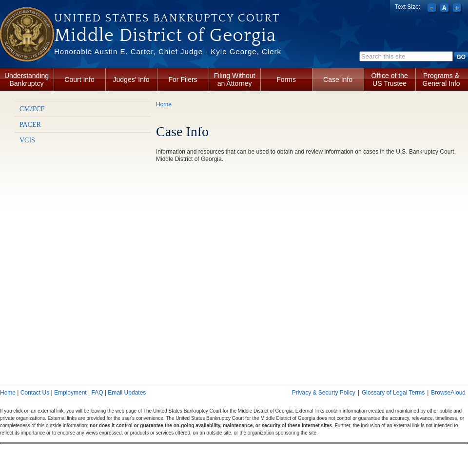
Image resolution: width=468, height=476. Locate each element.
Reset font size (445, 9)
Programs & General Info (441, 79)
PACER (30, 125)
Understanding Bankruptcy (27, 79)
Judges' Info (131, 79)
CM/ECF (32, 109)
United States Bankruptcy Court (167, 18)
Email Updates (127, 393)
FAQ (97, 393)
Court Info (79, 79)
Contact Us (35, 393)
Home (164, 104)
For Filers (183, 79)
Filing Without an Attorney (235, 79)
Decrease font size (433, 9)
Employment (70, 393)
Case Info (338, 79)
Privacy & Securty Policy (324, 393)
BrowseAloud (448, 393)
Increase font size (458, 9)
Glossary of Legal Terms (393, 393)
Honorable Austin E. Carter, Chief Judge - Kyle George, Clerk (168, 51)
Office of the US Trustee (389, 79)
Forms (286, 79)
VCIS (27, 140)
